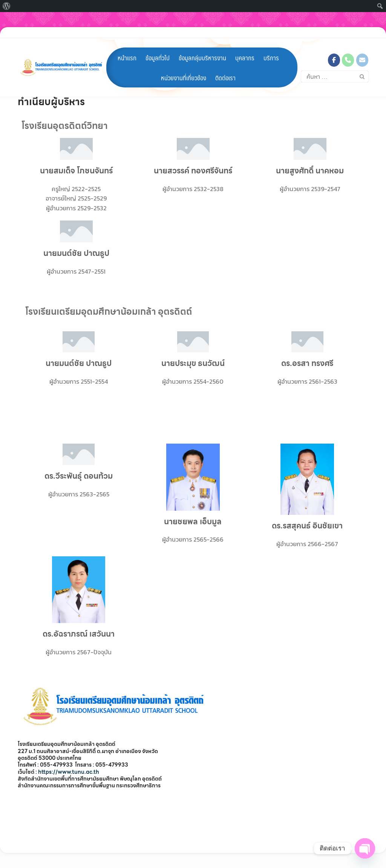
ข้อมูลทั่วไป (158, 47)
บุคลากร (245, 47)
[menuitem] (7, 6)
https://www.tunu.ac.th (69, 772)
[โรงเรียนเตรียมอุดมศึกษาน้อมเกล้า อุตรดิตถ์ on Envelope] (362, 49)
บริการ (271, 47)
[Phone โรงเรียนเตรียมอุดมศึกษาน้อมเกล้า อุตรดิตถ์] (348, 49)
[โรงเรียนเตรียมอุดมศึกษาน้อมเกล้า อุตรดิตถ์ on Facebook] (334, 49)
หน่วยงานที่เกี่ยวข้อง (184, 67)
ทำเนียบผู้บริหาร (51, 102)
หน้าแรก (127, 47)
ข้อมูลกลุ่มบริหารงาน (202, 47)
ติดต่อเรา (225, 67)
